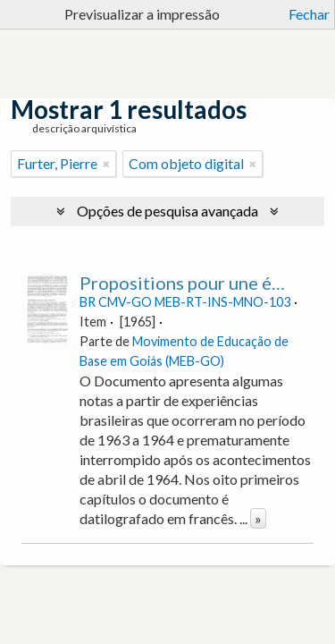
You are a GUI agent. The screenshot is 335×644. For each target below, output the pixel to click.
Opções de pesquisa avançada (167, 211)
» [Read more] (258, 518)
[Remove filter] (106, 164)
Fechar (309, 14)
